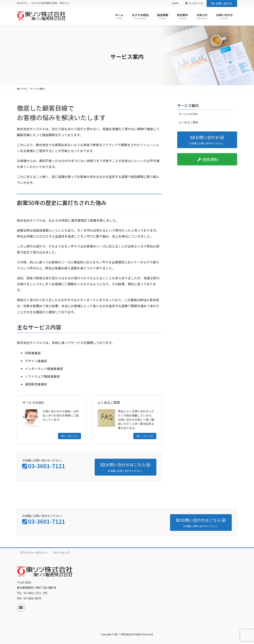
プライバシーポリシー (34, 553)
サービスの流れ (188, 114)
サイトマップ (62, 553)
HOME (175, 3)
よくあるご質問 (188, 122)
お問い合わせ (222, 3)
